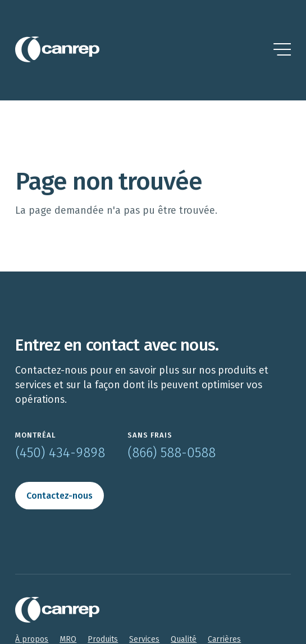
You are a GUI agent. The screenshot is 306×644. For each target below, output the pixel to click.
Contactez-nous (60, 496)
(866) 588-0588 (172, 453)
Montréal (36, 435)
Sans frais (150, 435)
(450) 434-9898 (60, 453)
